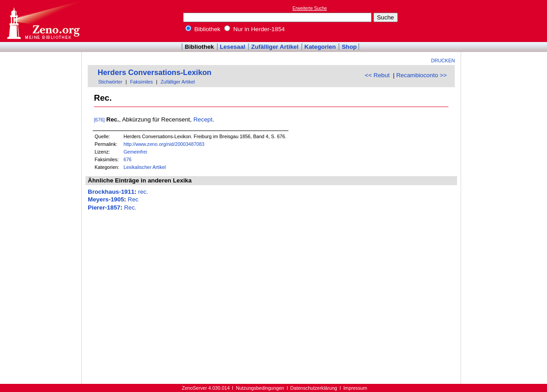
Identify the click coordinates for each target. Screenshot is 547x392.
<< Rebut (377, 75)
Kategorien (320, 47)
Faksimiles (141, 82)
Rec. (130, 208)
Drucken (443, 61)
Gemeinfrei (135, 152)
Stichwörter (110, 82)
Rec (133, 199)
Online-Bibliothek (43, 21)
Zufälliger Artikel (275, 47)
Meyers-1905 (106, 199)
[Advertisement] (505, 21)
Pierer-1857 (104, 208)
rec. (143, 192)
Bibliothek (203, 29)
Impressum (355, 388)
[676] (99, 120)
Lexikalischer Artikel (145, 167)
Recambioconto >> (421, 75)
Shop (349, 47)
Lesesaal (232, 47)
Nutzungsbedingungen (260, 388)
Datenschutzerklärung (314, 388)
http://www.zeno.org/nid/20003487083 (164, 144)
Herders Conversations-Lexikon (155, 72)
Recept (203, 119)
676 (127, 159)
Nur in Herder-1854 (255, 29)
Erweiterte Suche (310, 8)
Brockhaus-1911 (111, 192)
